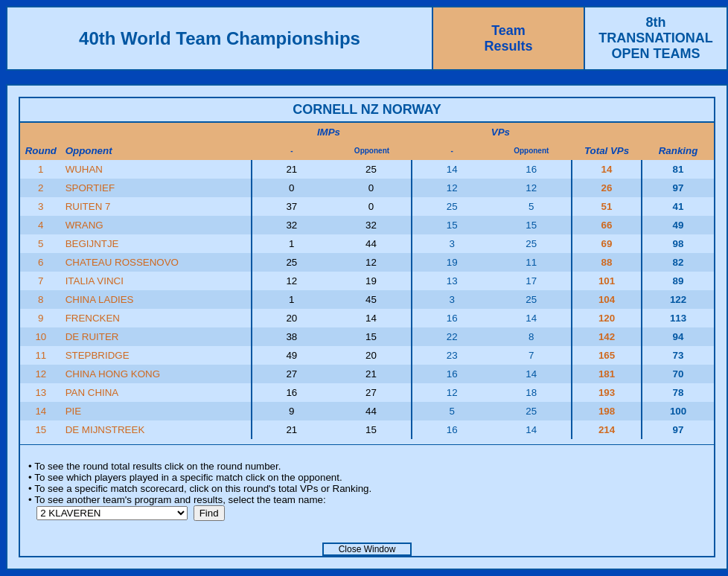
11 (41, 355)
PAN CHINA (92, 393)
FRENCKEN (93, 318)
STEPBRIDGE (98, 355)
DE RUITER (92, 337)
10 (41, 337)
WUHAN (84, 169)
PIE (73, 411)
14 (41, 411)
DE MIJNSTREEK (105, 430)
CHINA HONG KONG (113, 374)
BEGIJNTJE (92, 244)
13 (41, 393)
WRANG (84, 225)
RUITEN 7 (88, 207)
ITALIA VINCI (95, 281)
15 (41, 430)
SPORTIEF (90, 188)
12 (41, 374)
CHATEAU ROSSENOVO (122, 262)
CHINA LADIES (100, 300)
